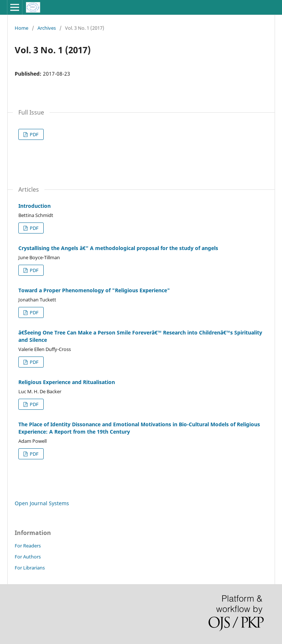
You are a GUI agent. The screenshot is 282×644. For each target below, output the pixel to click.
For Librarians (30, 568)
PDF (34, 134)
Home (21, 28)
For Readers (28, 546)
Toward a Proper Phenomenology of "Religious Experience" (94, 290)
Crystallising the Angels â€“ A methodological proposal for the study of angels (118, 248)
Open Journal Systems (42, 503)
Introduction (35, 206)
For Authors (28, 557)
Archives (47, 28)
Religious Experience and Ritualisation (67, 382)
